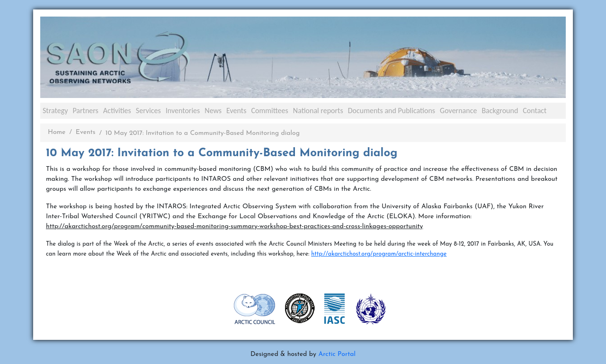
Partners (85, 111)
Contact (535, 111)
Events (236, 111)
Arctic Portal (337, 354)
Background (500, 111)
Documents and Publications (392, 111)
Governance (458, 111)
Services (148, 111)
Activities (117, 111)
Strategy (55, 111)
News (213, 111)
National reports (318, 111)
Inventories (183, 111)
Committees (269, 111)
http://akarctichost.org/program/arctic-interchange (379, 254)
